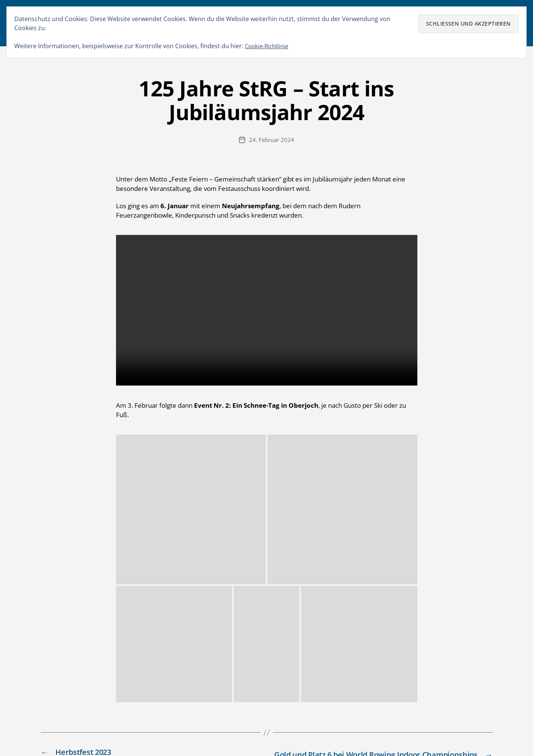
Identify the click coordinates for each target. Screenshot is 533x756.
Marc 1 (260, 617)
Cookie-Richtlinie (268, 46)
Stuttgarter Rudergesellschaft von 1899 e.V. (127, 735)
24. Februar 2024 (272, 145)
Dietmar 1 (264, 656)
